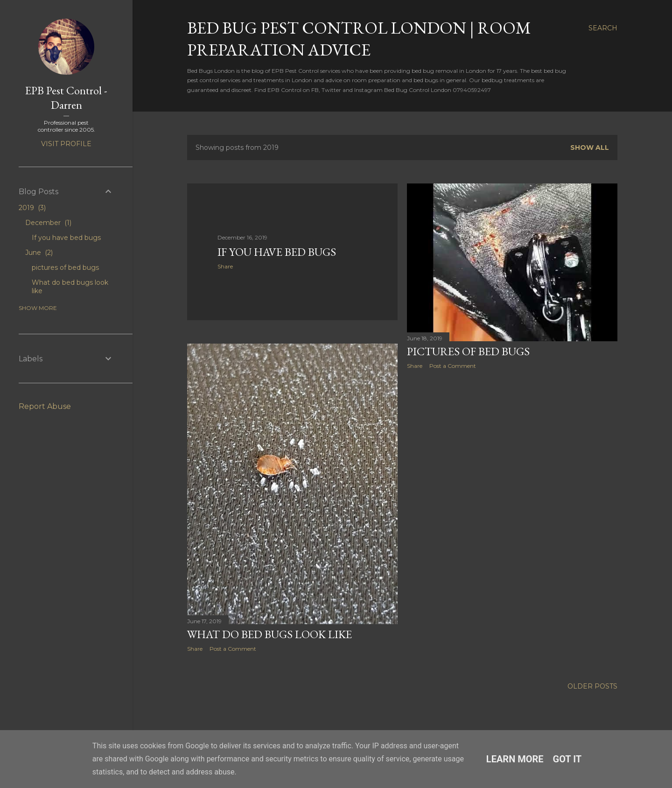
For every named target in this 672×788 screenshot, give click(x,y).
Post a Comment (453, 366)
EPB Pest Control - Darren (66, 98)
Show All (590, 148)
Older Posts (592, 686)
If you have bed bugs (277, 252)
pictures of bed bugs (468, 351)
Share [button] (225, 266)
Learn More (515, 759)
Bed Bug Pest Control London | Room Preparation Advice (359, 39)
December (48, 223)
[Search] (603, 28)
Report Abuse (45, 406)
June (39, 253)
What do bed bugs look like (269, 634)
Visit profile (66, 144)
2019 (32, 208)
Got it (567, 759)
